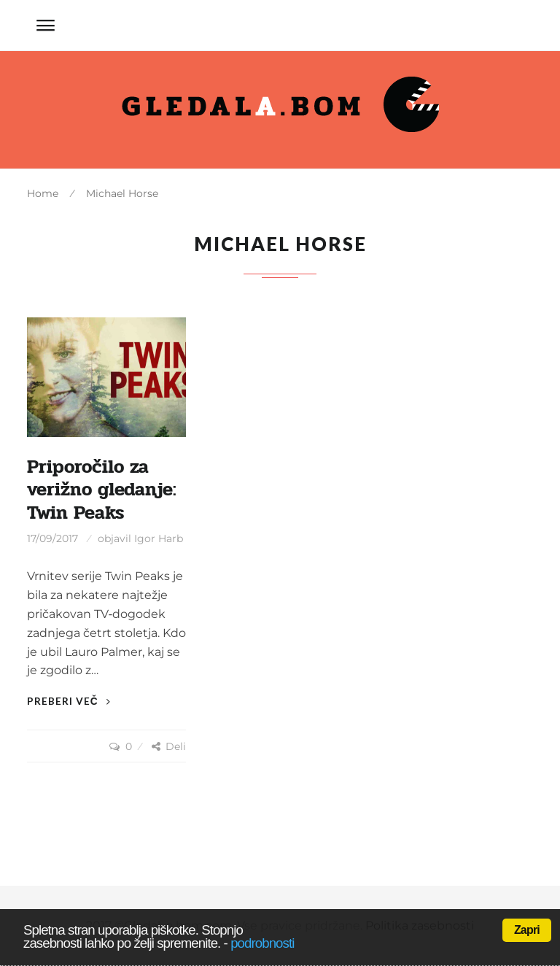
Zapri (527, 930)
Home (43, 193)
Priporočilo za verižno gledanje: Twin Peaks (102, 490)
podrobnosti (262, 943)
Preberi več (69, 701)
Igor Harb (159, 538)
